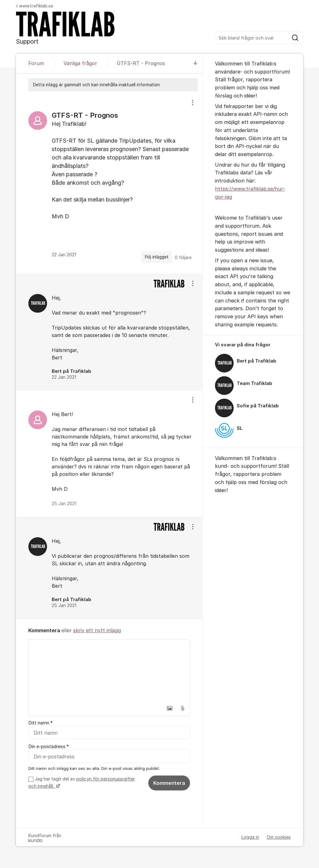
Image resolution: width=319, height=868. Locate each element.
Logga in (250, 837)
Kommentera (169, 783)
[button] (169, 708)
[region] (109, 182)
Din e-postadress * (49, 747)
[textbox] (109, 671)
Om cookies (279, 837)
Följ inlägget (157, 257)
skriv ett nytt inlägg (97, 630)
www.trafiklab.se (34, 6)
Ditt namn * (40, 723)
